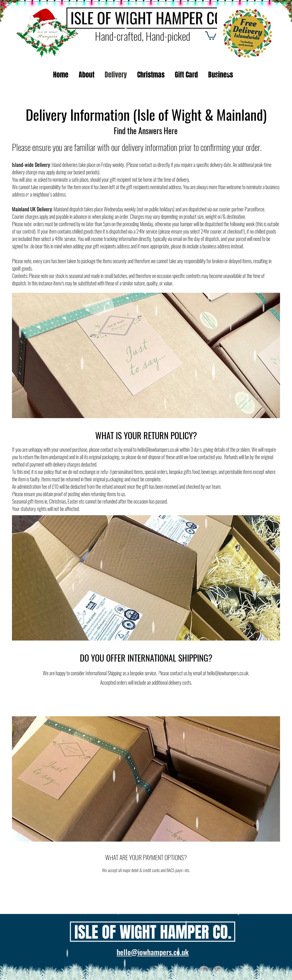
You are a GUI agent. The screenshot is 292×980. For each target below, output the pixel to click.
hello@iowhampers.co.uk (158, 449)
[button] (211, 35)
